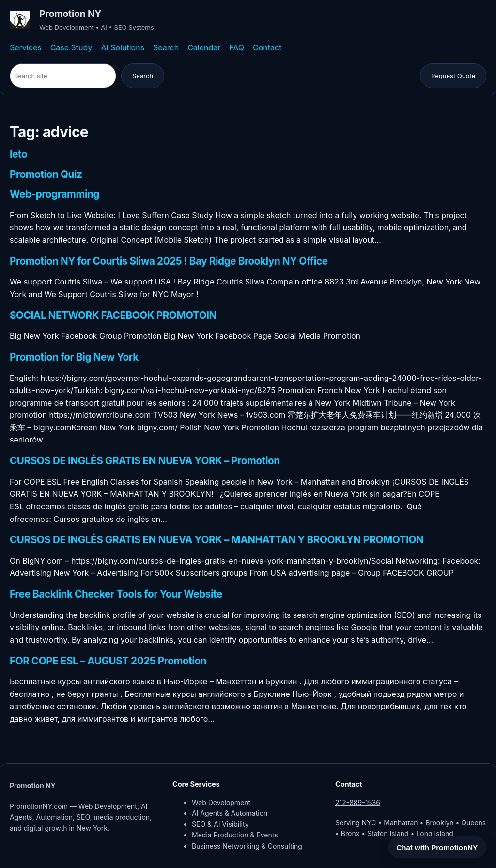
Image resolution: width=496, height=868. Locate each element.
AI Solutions (123, 47)
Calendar (204, 47)
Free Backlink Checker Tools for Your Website (116, 594)
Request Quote (453, 76)
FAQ (237, 47)
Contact (267, 47)
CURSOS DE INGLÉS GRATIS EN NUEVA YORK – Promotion (145, 461)
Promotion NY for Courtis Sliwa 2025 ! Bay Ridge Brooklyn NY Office (169, 261)
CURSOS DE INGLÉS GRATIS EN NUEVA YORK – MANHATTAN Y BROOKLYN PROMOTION (217, 540)
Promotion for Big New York (74, 357)
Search (166, 47)
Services (26, 47)
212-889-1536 (358, 802)
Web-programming (54, 194)
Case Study (71, 47)
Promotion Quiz (46, 174)
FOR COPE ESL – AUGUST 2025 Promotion (108, 661)
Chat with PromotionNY (437, 847)
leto (18, 154)
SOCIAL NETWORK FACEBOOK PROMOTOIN (113, 316)
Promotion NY (70, 14)
